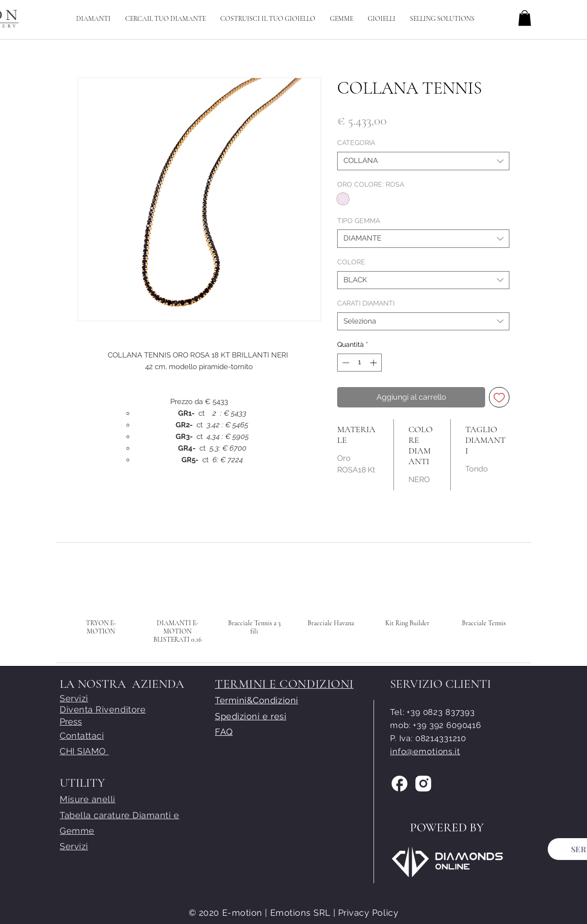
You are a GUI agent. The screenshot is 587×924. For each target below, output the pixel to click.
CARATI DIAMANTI (366, 303)
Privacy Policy (368, 913)
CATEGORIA (356, 143)
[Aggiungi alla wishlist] (499, 397)
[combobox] (423, 161)
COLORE (351, 262)
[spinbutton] (359, 363)
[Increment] (374, 363)
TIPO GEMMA (359, 221)
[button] (268, 19)
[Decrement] (345, 363)
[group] (293, 601)
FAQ (224, 732)
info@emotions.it (425, 751)
